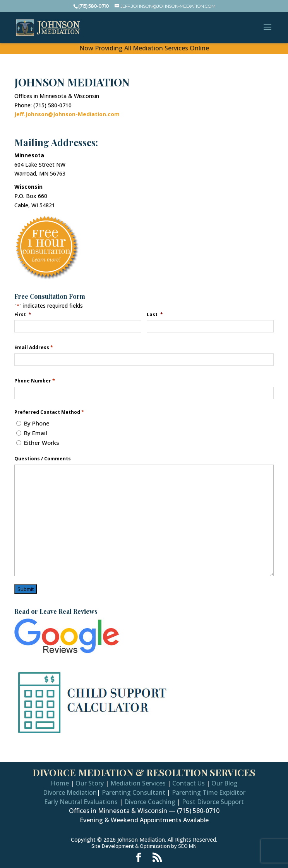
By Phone (37, 423)
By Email (36, 433)
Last (155, 314)
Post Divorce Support (213, 802)
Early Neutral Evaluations (81, 802)
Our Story (90, 783)
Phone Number (35, 381)
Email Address (34, 347)
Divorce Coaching (150, 802)
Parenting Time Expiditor (209, 792)
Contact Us (189, 783)
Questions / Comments (43, 459)
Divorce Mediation (70, 792)
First (23, 314)
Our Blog (225, 783)
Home (60, 783)
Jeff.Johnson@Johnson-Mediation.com (67, 114)
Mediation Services (138, 783)
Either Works (42, 443)
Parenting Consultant (134, 792)
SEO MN (187, 846)
